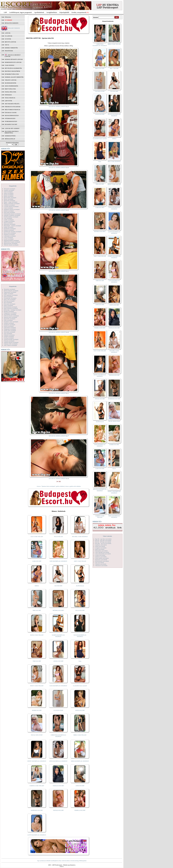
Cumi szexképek (8, 208)
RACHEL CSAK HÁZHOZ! (80, 536)
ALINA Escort (80, 586)
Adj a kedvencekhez (64, 861)
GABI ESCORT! (100, 207)
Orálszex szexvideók (101, 557)
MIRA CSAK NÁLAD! (80, 735)
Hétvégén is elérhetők (13, 68)
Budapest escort (11, 124)
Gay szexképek (8, 218)
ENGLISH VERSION (14, 28)
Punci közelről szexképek (11, 308)
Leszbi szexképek (9, 239)
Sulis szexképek (8, 320)
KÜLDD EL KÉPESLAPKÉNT (58, 106)
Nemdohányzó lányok (13, 62)
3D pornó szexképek (9, 189)
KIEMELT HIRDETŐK (11, 48)
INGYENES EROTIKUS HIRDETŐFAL (12, 132)
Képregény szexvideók (101, 551)
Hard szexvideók (100, 549)
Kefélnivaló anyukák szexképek (13, 232)
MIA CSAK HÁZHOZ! (114, 162)
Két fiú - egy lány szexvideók (103, 540)
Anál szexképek (8, 192)
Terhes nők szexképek (10, 331)
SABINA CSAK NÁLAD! (37, 786)
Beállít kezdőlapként (52, 861)
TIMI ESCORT (37, 661)
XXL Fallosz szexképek (10, 345)
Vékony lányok (11, 80)
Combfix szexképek (9, 205)
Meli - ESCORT (114, 68)
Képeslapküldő (64, 12)
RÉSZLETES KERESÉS (11, 23)
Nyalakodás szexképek (10, 298)
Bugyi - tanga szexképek (11, 202)
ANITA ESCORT (80, 710)
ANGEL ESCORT (58, 661)
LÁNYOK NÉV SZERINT (12, 128)
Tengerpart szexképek (10, 329)
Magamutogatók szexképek (11, 240)
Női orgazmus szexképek (11, 295)
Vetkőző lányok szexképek (11, 342)
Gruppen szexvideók (101, 548)
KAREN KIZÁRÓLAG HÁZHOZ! (58, 636)
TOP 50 (7, 45)
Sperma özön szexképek (10, 317)
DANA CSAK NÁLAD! (37, 635)
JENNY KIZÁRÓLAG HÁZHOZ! (37, 761)
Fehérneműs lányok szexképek (12, 214)
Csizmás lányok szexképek (11, 206)
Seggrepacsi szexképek (10, 313)
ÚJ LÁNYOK (8, 36)
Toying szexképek (9, 338)
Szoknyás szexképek (10, 325)
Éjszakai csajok (11, 113)
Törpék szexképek (9, 336)
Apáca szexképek (9, 193)
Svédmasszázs (10, 118)
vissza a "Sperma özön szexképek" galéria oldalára (50, 486)
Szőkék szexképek (9, 323)
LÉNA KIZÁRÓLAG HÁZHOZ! (58, 761)
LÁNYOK (8, 33)
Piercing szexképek (9, 301)
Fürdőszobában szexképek (11, 217)
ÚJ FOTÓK (8, 39)
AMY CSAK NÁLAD (80, 561)
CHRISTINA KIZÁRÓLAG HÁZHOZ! (58, 736)
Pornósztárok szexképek (11, 307)
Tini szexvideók (100, 563)
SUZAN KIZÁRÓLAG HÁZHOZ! (80, 636)
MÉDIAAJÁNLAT (10, 139)
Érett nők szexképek (9, 212)
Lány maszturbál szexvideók (103, 554)
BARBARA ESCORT (37, 810)
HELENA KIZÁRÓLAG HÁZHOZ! (100, 490)
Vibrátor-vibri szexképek (11, 344)
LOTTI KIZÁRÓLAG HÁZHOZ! (37, 835)
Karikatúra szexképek (10, 229)
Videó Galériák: (107, 536)
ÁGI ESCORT (58, 586)
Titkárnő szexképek (9, 335)
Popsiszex (8, 95)
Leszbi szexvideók (100, 555)
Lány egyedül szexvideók (102, 552)
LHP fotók (8, 101)
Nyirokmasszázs (11, 121)
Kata (80, 661)
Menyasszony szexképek (11, 243)
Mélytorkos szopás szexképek (12, 242)
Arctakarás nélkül (12, 104)
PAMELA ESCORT (80, 810)
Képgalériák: (13, 186)
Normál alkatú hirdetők (14, 77)
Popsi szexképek (8, 305)
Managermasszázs (12, 115)
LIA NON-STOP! (58, 710)
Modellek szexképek (10, 289)
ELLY (114, 469)
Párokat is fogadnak (13, 107)
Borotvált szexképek (9, 201)
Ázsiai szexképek (9, 195)
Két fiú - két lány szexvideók (103, 542)
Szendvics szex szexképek (11, 322)
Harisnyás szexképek (10, 224)
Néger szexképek (9, 294)
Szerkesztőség (74, 861)
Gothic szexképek (9, 220)
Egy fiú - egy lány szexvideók (103, 539)
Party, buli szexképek (10, 300)
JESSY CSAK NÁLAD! (37, 686)
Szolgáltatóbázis (52, 12)
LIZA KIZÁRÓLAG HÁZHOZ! (58, 686)
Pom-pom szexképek (10, 304)
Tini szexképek (8, 333)
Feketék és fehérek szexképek (12, 215)
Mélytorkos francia (12, 110)
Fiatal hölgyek (10, 92)
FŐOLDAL (8, 17)
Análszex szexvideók (101, 545)
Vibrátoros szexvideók (101, 566)
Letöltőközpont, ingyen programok (21, 12)
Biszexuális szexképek (10, 198)
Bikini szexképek (9, 196)
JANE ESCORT (80, 786)
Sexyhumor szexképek (10, 314)
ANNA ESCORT (100, 114)
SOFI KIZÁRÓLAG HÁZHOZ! (58, 561)
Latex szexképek (9, 237)
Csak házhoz (9, 65)
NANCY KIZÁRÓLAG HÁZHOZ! (114, 492)
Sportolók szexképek (10, 319)
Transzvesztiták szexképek (11, 339)
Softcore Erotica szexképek (11, 316)
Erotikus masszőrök (12, 71)
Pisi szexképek (8, 302)
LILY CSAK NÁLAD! (37, 536)
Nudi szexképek (8, 297)
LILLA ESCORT (80, 610)
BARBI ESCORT (37, 710)
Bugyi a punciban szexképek (12, 203)
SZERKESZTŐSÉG (10, 136)
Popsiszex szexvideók (101, 560)
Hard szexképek (8, 223)
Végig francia (10, 98)
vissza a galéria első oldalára (73, 486)
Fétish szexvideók (100, 546)
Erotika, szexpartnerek (79, 12)
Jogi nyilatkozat (41, 861)
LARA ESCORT (37, 561)
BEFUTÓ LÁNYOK (10, 42)
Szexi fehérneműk (11, 86)
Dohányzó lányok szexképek (12, 209)
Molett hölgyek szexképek (11, 291)
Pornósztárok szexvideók (102, 561)
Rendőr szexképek (9, 311)
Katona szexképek (9, 230)
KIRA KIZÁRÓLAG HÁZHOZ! (80, 761)
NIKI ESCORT (37, 610)
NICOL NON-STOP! (37, 735)
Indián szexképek (9, 227)
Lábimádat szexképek (10, 236)
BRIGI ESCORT (100, 68)
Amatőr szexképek (9, 190)
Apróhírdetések (39, 12)
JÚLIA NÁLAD (58, 536)
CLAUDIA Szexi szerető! (80, 686)
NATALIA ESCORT (58, 786)
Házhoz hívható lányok (14, 59)
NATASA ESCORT (58, 810)
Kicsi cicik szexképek (10, 233)
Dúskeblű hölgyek (12, 74)
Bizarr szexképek (9, 199)
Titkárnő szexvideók (101, 564)
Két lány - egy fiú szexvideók (103, 543)
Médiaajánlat (83, 861)
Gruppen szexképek (9, 221)
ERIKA (37, 586)
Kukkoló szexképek (9, 235)
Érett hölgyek (10, 89)
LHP (5, 12)
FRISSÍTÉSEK (9, 51)
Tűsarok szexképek (9, 341)
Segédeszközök (10, 83)
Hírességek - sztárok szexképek (12, 226)
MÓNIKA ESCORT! (58, 610)
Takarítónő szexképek (10, 328)
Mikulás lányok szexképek (11, 245)
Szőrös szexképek (9, 326)
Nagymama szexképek (10, 292)
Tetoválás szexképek (10, 332)
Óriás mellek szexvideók (102, 558)
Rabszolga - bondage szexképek (13, 310)
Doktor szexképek (9, 211)
